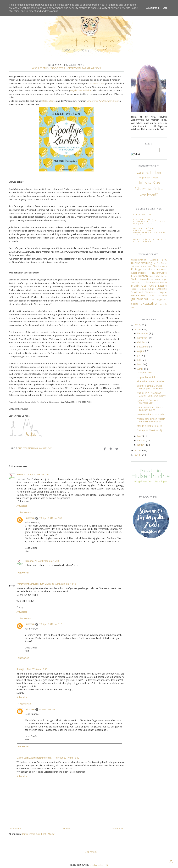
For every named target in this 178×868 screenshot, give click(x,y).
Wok (154, 296)
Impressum (90, 852)
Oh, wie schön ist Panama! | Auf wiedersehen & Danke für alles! (150, 231)
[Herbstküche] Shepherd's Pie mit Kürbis (150, 240)
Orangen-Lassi (144, 372)
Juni (139, 360)
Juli (139, 355)
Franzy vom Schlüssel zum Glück (33, 584)
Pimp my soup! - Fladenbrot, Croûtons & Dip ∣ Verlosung (149, 221)
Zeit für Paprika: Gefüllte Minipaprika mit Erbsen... (151, 387)
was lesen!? (45, 448)
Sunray (20, 669)
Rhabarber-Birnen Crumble (151, 381)
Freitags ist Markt (144, 269)
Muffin (136, 286)
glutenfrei (141, 299)
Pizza (135, 289)
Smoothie (162, 289)
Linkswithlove (147, 279)
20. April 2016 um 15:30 (47, 561)
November (143, 338)
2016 (138, 329)
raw (133, 307)
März (140, 436)
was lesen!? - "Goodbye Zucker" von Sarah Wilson (151, 394)
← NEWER (15, 828)
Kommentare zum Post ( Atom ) (38, 834)
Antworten (22, 506)
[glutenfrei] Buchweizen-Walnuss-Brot (149, 401)
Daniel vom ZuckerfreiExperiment (34, 758)
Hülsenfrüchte (159, 273)
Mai (139, 364)
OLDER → (118, 828)
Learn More (152, 8)
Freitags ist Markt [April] (149, 430)
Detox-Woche (49, 101)
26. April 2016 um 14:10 (64, 584)
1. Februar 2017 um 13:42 (66, 758)
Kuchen (144, 276)
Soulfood (138, 292)
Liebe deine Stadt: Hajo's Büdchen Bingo (150, 409)
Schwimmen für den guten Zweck (103, 101)
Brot (164, 260)
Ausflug (156, 260)
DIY (155, 263)
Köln (152, 276)
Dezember (143, 333)
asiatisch (162, 296)
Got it (166, 8)
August (141, 351)
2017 (138, 325)
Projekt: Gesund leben (81, 90)
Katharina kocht (96, 83)
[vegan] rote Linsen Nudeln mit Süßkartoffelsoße (151, 420)
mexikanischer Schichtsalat (151, 414)
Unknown (30, 518)
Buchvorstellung (28, 448)
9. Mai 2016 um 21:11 (51, 709)
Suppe (163, 292)
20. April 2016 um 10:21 (52, 518)
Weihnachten (140, 295)
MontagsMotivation (156, 282)
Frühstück (162, 269)
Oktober (142, 342)
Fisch (164, 266)
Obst (145, 286)
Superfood (152, 292)
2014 (138, 455)
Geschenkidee (142, 273)
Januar (141, 445)
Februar (142, 440)
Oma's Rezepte (158, 286)
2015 (138, 450)
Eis (160, 266)
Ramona (21, 474)
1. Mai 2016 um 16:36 (36, 669)
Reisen (144, 289)
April (140, 369)
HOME (67, 828)
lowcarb (163, 304)
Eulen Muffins (142, 215)
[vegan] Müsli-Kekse (147, 377)
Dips (155, 266)
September (143, 347)
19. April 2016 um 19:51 (39, 474)
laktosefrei (149, 303)
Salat (152, 289)
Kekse (135, 276)
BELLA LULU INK (99, 865)
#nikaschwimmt (141, 260)
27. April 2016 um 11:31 (52, 624)
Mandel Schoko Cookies (149, 426)
